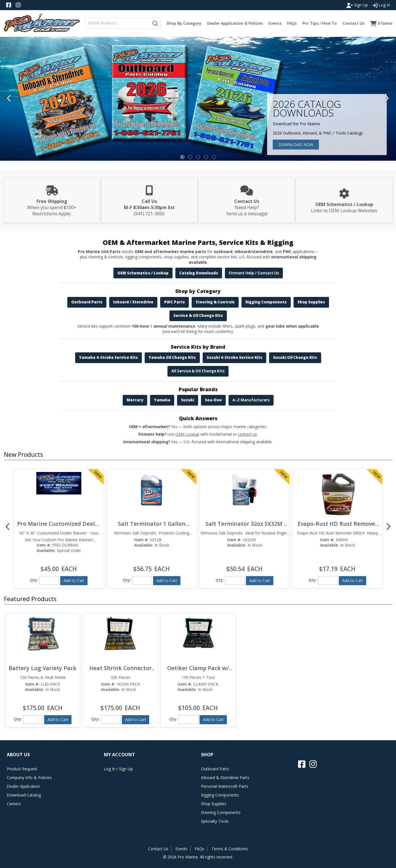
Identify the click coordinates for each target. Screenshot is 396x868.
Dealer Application (23, 786)
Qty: (34, 580)
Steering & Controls (215, 302)
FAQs (199, 849)
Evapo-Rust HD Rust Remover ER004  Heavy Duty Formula (337, 524)
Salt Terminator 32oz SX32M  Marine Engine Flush (245, 524)
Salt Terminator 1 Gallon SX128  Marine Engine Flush (152, 524)
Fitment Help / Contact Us (254, 273)
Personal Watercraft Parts (225, 786)
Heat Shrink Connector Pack (120, 668)
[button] (155, 23)
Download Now (296, 145)
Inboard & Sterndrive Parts (225, 778)
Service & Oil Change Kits (198, 316)
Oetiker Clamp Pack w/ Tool (198, 668)
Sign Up (357, 5)
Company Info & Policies (29, 778)
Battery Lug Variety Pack (43, 668)
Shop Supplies (311, 302)
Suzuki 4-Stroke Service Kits (234, 357)
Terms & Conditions (230, 849)
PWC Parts (174, 302)
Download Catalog (24, 795)
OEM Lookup (187, 434)
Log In (381, 5)
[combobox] (118, 23)
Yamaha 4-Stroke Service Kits (108, 357)
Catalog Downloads (199, 273)
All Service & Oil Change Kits (198, 371)
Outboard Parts (87, 302)
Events (181, 849)
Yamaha (162, 400)
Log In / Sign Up (118, 769)
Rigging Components (266, 302)
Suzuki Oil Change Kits (295, 357)
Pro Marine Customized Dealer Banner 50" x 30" (59, 524)
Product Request (22, 769)
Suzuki (188, 400)
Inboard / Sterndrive (133, 302)
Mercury (135, 400)
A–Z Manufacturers (251, 400)
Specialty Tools (215, 821)
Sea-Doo (213, 400)
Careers (14, 804)
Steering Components (221, 812)
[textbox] (119, 23)
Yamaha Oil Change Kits (172, 357)
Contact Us (158, 849)
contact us (247, 434)
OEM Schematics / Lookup (143, 273)
